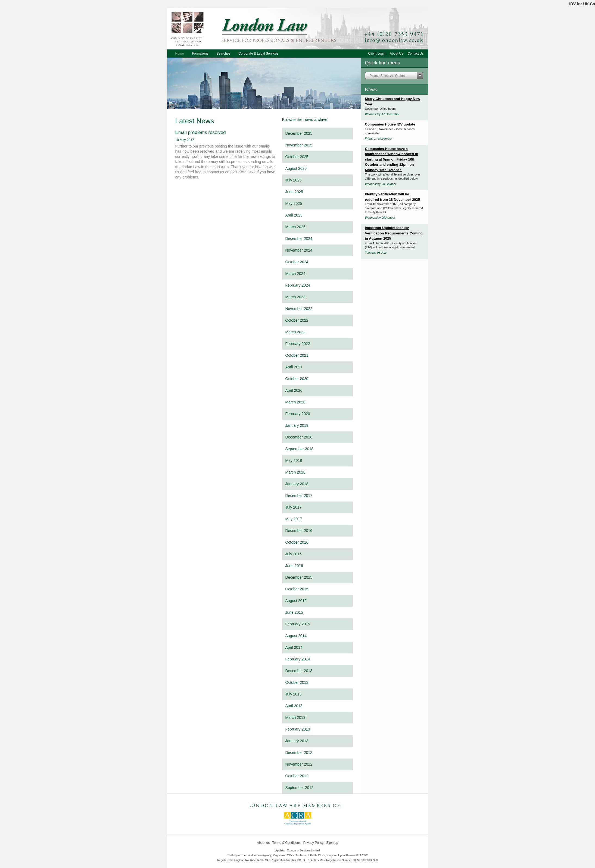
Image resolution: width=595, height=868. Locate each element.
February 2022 (298, 344)
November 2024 (299, 250)
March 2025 (295, 227)
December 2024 (299, 239)
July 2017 (294, 507)
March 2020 (295, 402)
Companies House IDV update (390, 124)
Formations (200, 54)
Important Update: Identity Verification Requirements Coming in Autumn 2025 (394, 233)
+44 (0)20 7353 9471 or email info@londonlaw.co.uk (394, 37)
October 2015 (297, 589)
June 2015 (294, 612)
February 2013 (298, 729)
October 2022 (297, 320)
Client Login (377, 54)
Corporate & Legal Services (258, 54)
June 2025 (294, 192)
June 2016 (294, 566)
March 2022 (295, 332)
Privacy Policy (314, 843)
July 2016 (294, 554)
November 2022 (299, 309)
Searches (224, 54)
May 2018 (294, 460)
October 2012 (297, 776)
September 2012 (300, 788)
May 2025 (294, 203)
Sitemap (332, 843)
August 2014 (296, 636)
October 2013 (297, 682)
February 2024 (298, 285)
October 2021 (297, 355)
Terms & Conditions (286, 843)
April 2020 (294, 390)
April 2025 (294, 215)
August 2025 (296, 168)
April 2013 (294, 706)
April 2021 (294, 367)
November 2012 (299, 764)
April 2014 (294, 647)
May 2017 (294, 519)
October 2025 (297, 157)
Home (180, 54)
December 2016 (299, 531)
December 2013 (299, 671)
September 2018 (300, 449)
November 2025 (299, 145)
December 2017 (299, 496)
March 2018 (295, 472)
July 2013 (294, 694)
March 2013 (295, 717)
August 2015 (296, 601)
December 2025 (299, 133)
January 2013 (297, 741)
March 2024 (295, 274)
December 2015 (299, 577)
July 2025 (294, 180)
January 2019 (297, 425)
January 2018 (297, 484)
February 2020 (298, 414)
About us (263, 843)
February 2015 (298, 624)
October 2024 (297, 262)
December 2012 (299, 753)
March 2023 (295, 297)
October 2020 (297, 379)
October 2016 (297, 542)
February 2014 (298, 659)
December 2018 (299, 437)
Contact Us (415, 54)
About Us (396, 54)
